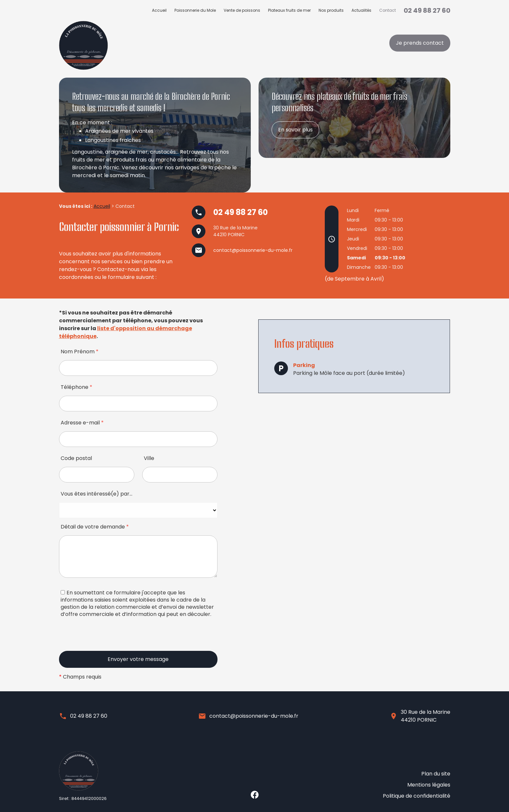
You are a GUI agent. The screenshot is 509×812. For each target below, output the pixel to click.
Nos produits (331, 10)
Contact (388, 10)
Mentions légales (429, 790)
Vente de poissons (242, 10)
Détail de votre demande (95, 527)
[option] (155, 135)
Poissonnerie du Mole (195, 10)
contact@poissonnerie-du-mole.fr (253, 250)
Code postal (76, 458)
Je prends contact (420, 43)
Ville (149, 458)
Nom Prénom (80, 352)
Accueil (159, 10)
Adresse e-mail (82, 423)
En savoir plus (295, 130)
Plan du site (436, 782)
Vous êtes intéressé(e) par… (97, 494)
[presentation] (109, 638)
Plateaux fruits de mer (289, 10)
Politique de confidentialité (417, 797)
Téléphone (76, 387)
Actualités (361, 10)
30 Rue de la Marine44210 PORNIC (426, 716)
